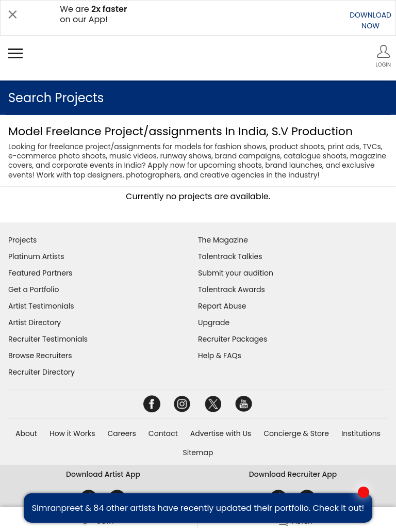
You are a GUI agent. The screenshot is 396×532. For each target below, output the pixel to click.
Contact (163, 433)
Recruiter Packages (233, 339)
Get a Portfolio (34, 289)
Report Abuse (222, 306)
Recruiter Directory (42, 372)
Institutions (361, 433)
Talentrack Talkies (230, 256)
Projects (22, 240)
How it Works (72, 433)
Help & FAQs (220, 356)
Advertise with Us (221, 433)
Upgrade (214, 323)
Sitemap (198, 453)
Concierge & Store (296, 433)
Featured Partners (40, 273)
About (26, 433)
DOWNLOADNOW (370, 20)
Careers (121, 433)
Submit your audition (236, 273)
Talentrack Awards (232, 289)
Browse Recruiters (40, 356)
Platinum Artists (36, 256)
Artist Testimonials (41, 306)
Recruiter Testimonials (48, 339)
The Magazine (223, 240)
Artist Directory (35, 323)
